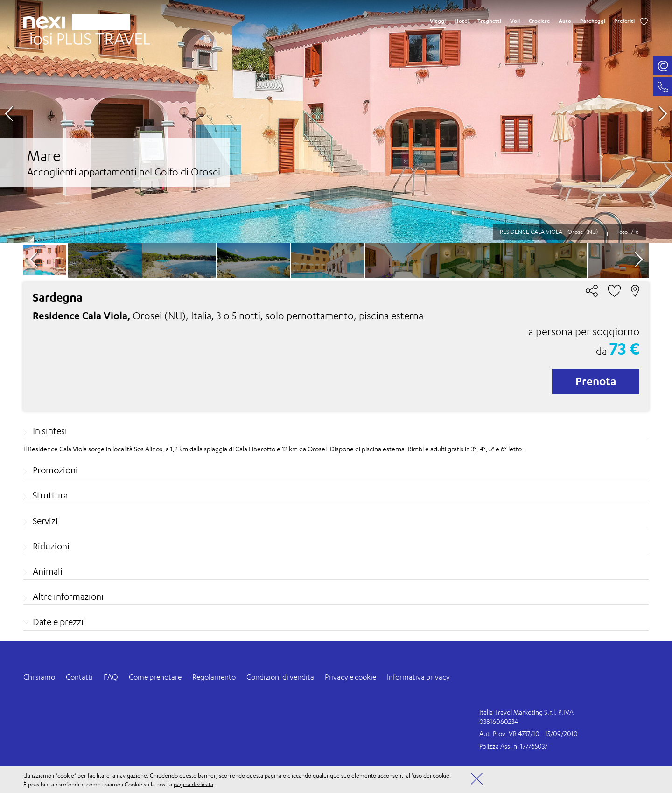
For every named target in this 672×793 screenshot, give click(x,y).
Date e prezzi (58, 622)
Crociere (539, 21)
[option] (336, 121)
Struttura (50, 495)
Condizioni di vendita (280, 677)
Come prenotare (155, 677)
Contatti (79, 677)
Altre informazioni (68, 597)
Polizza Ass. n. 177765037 (513, 746)
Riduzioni (51, 546)
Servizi (45, 521)
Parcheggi (593, 21)
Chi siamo (39, 677)
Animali (48, 571)
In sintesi (50, 431)
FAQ (111, 677)
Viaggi (438, 21)
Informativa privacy (418, 677)
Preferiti (624, 21)
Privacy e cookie (350, 677)
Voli (515, 21)
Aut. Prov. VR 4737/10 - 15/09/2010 (528, 733)
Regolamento (214, 677)
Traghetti (489, 21)
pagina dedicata (193, 784)
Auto (565, 21)
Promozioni (55, 470)
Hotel (462, 21)
